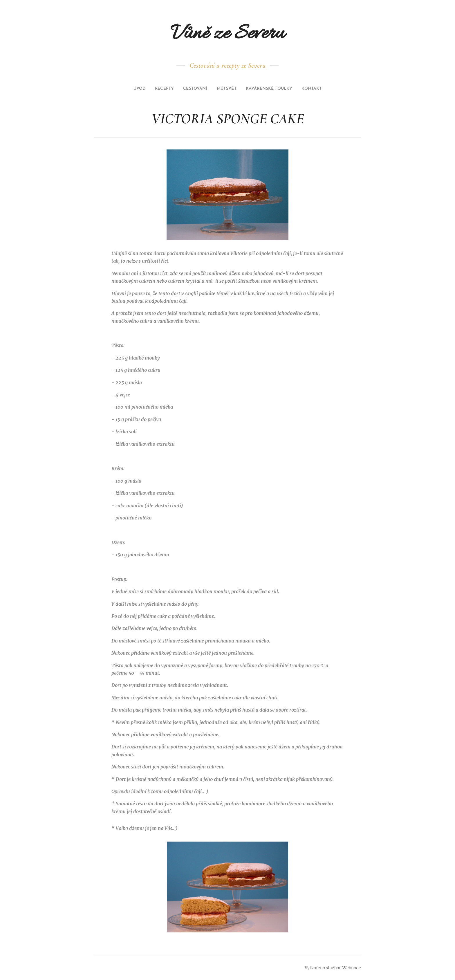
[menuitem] (129, 89)
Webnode (352, 968)
